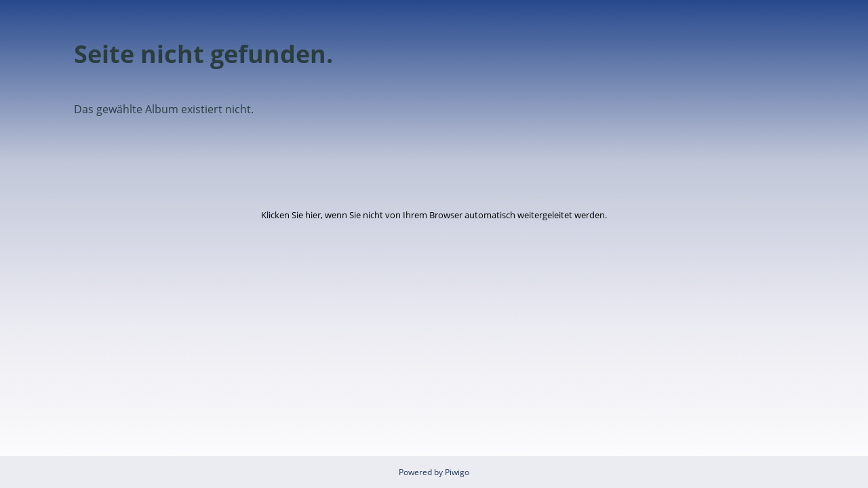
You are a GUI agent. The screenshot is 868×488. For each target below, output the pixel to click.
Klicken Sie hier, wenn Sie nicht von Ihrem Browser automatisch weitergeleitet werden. (434, 215)
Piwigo (457, 472)
